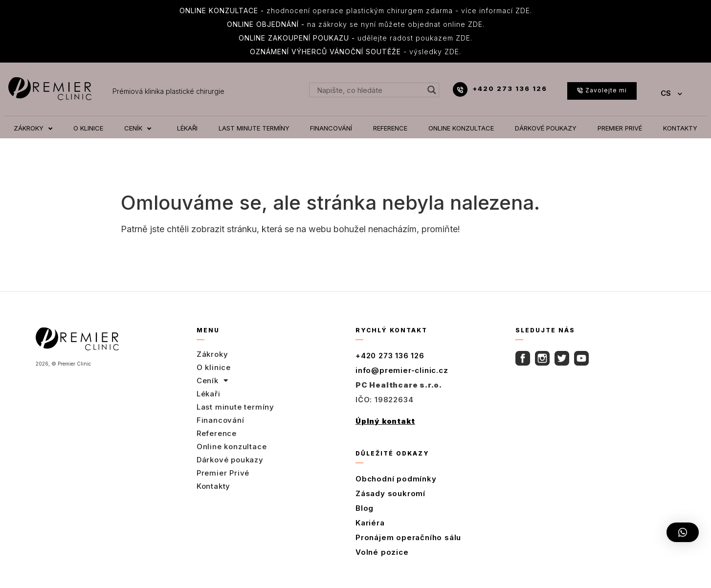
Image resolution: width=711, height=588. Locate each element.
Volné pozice (382, 552)
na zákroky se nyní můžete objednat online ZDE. (356, 24)
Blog (365, 508)
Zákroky (212, 354)
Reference (217, 433)
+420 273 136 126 (510, 88)
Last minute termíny (235, 407)
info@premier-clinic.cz (402, 370)
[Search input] (369, 90)
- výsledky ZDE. (355, 52)
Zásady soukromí (390, 493)
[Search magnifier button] (432, 90)
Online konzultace (232, 446)
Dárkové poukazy (230, 460)
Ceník (212, 381)
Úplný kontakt (385, 421)
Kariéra (370, 523)
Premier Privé (223, 473)
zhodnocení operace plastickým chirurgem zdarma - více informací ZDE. (356, 11)
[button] (683, 532)
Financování (221, 420)
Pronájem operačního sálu (408, 537)
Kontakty (213, 486)
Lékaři (209, 394)
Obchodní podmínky (396, 479)
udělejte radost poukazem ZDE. (355, 38)
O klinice (214, 367)
